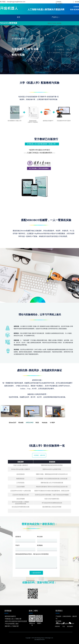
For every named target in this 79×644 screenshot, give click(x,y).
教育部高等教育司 (10, 616)
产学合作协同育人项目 (12, 624)
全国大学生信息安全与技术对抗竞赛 (16, 621)
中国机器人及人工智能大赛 (13, 619)
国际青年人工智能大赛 (12, 626)
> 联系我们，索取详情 (39, 455)
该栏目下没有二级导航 (54, 23)
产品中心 (56, 17)
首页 (19, 17)
